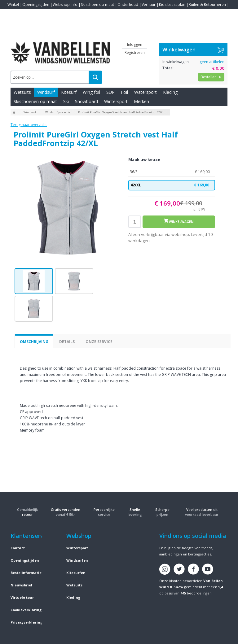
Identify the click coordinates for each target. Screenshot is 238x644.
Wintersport (116, 101)
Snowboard (86, 101)
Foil (124, 92)
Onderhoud (128, 4)
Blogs (29, 14)
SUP (110, 92)
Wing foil (91, 92)
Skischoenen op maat (35, 101)
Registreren (135, 52)
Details (67, 342)
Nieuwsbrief (22, 585)
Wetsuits (22, 92)
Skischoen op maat (97, 4)
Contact (14, 14)
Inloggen (135, 44)
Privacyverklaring (26, 622)
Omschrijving (34, 342)
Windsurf (46, 92)
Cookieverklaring (26, 610)
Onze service (99, 342)
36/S (172, 172)
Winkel (13, 4)
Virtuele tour (22, 597)
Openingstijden (36, 4)
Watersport (145, 92)
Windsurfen (77, 560)
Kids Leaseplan (172, 4)
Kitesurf (69, 92)
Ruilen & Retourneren (207, 4)
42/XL (172, 185)
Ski (66, 101)
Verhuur (149, 4)
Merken (141, 101)
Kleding (170, 92)
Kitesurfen (76, 573)
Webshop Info (65, 4)
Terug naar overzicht (29, 125)
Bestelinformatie (26, 573)
